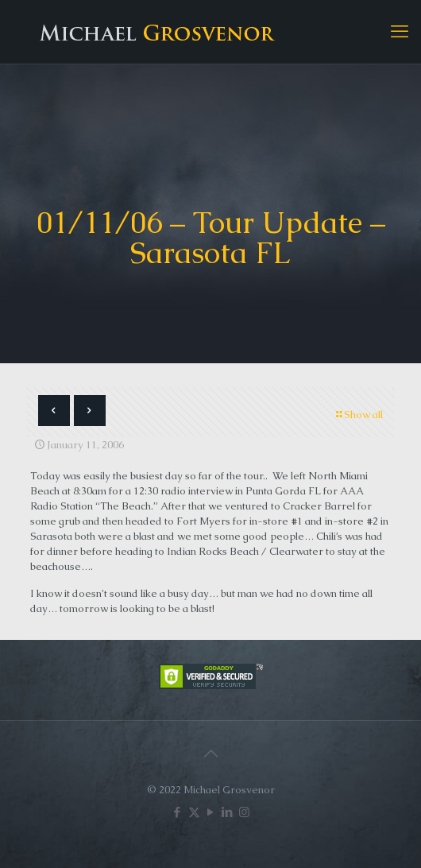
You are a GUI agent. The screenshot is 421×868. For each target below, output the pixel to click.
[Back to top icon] (210, 754)
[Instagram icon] (244, 812)
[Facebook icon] (178, 812)
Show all (358, 415)
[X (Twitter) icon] (194, 812)
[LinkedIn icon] (228, 812)
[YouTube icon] (211, 812)
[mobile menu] (400, 32)
